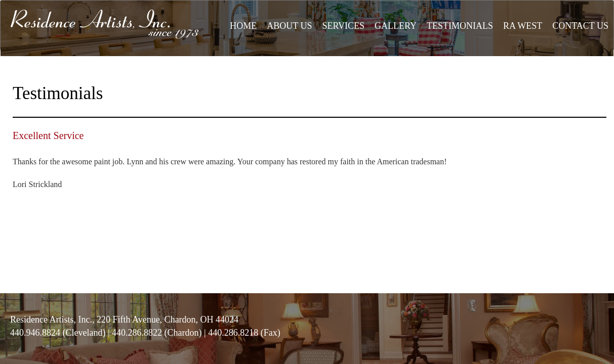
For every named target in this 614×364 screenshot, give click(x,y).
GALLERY (396, 26)
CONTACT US (580, 26)
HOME (243, 26)
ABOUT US (289, 26)
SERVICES (343, 26)
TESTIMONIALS (460, 26)
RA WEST (523, 26)
